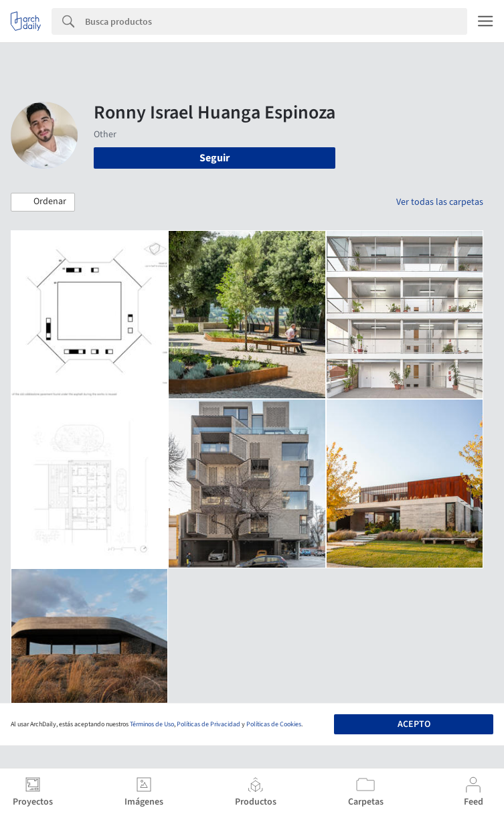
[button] (43, 202)
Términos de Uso (152, 724)
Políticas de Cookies (274, 724)
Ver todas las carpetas (440, 202)
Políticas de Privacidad (208, 724)
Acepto (414, 724)
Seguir (215, 158)
